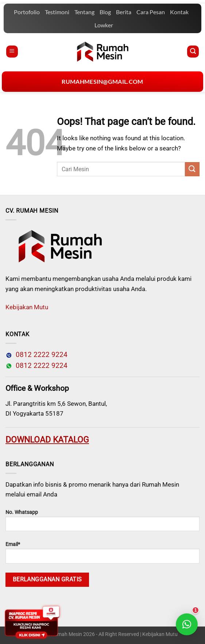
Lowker (104, 25)
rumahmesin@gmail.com (102, 81)
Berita (124, 12)
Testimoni (57, 12)
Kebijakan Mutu (27, 307)
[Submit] (192, 169)
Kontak (179, 12)
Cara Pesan (151, 12)
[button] (187, 624)
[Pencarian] (193, 52)
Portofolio (27, 12)
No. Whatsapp (102, 520)
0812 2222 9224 (40, 355)
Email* (102, 552)
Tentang (84, 12)
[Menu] (12, 52)
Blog (105, 12)
